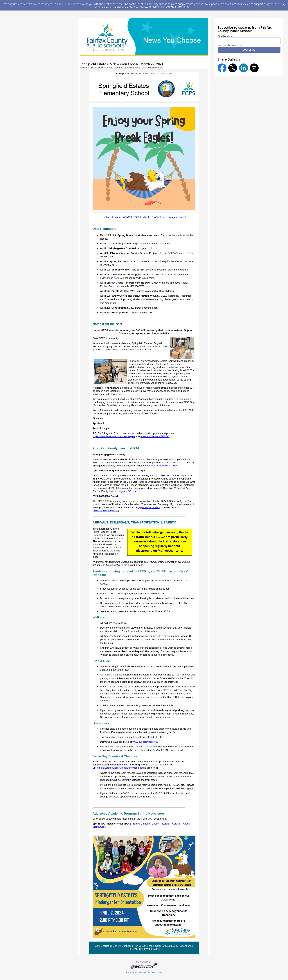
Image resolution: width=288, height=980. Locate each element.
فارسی (173, 217)
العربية (182, 217)
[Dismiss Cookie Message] (283, 3)
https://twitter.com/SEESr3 (155, 436)
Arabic (135, 824)
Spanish (177, 824)
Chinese (145, 824)
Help (160, 972)
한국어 (144, 217)
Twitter (156, 949)
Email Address (225, 36)
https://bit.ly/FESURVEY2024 (161, 466)
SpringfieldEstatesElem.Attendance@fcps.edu (118, 768)
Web (148, 949)
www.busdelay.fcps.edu (146, 742)
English (106, 217)
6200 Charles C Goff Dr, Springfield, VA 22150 (120, 946)
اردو (165, 217)
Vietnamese (99, 827)
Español (117, 217)
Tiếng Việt (155, 217)
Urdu (186, 824)
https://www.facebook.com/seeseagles (114, 436)
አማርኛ (127, 217)
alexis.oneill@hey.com (106, 511)
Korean (166, 824)
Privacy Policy (132, 972)
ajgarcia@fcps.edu (129, 491)
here (116, 278)
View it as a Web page (161, 74)
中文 (135, 217)
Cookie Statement (177, 7)
